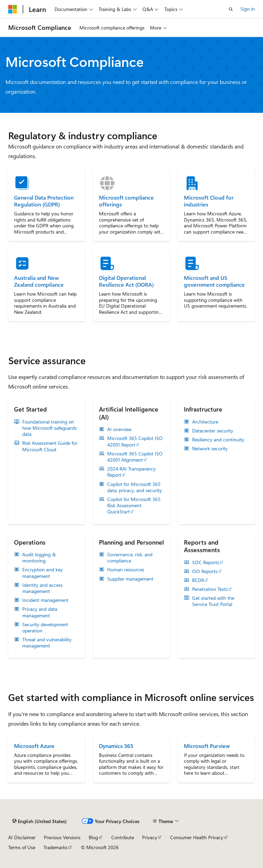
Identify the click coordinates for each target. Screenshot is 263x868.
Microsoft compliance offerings (126, 201)
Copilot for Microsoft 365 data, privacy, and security (135, 487)
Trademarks (55, 847)
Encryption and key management (42, 573)
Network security (210, 449)
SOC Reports (206, 562)
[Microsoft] (13, 9)
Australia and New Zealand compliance (39, 281)
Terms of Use (22, 847)
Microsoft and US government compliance (214, 281)
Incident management (45, 600)
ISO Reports (205, 571)
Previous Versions (62, 837)
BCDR (198, 580)
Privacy (150, 837)
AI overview (119, 429)
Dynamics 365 (116, 746)
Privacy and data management (40, 612)
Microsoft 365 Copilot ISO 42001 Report (135, 441)
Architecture (205, 422)
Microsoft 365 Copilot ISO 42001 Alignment (135, 457)
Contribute (123, 837)
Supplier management (130, 579)
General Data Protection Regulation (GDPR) (44, 201)
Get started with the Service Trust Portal (213, 601)
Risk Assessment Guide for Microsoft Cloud (50, 446)
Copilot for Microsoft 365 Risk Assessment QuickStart (134, 506)
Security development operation (45, 628)
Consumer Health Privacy (197, 837)
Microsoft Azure (34, 746)
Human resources (126, 570)
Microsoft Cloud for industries (209, 201)
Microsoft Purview (207, 746)
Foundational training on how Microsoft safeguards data (49, 428)
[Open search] (231, 9)
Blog (93, 837)
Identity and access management (42, 588)
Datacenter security (213, 431)
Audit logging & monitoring (39, 558)
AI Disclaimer (22, 837)
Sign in (248, 9)
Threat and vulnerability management (47, 643)
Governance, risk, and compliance (130, 558)
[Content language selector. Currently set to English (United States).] (40, 821)
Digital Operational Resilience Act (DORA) (126, 281)
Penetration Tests (210, 589)
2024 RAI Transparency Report (131, 472)
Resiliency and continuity (218, 440)
